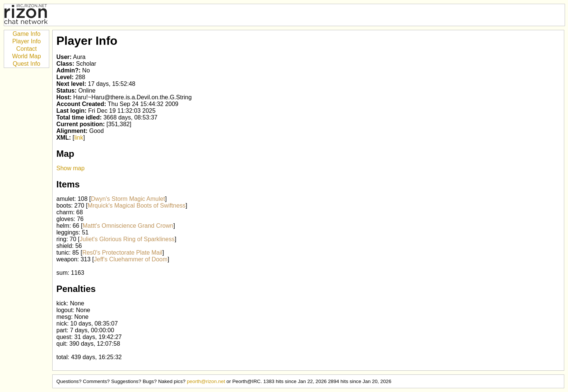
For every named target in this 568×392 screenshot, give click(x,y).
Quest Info (26, 64)
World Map (26, 56)
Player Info (26, 41)
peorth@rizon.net (206, 381)
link (79, 138)
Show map (71, 168)
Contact (26, 49)
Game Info (27, 34)
